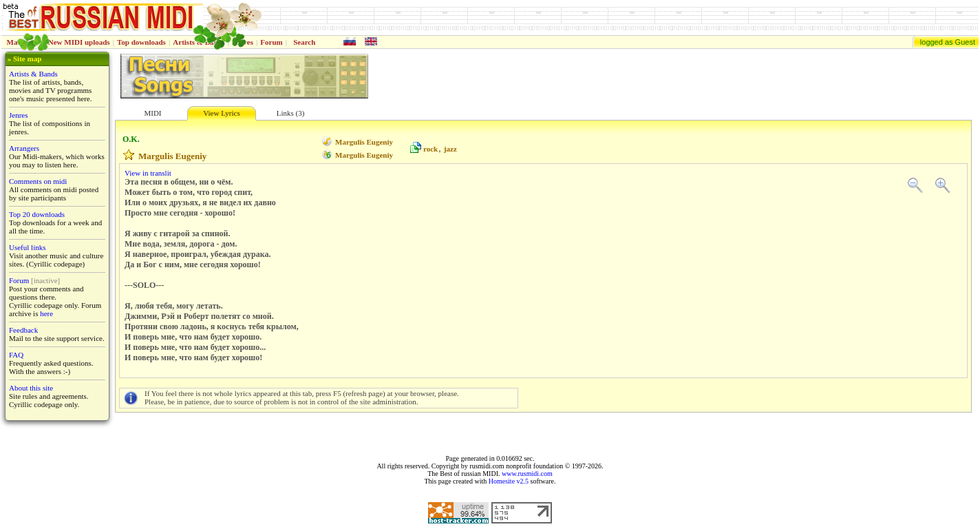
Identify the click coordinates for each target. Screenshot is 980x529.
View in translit (148, 173)
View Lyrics (221, 113)
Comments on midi (38, 181)
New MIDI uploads (79, 42)
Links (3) (291, 113)
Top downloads (141, 42)
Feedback (23, 330)
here (46, 313)
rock (430, 149)
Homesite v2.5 (509, 481)
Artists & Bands (33, 74)
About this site (31, 388)
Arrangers (24, 148)
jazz (450, 149)
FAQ (16, 355)
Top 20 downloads (37, 214)
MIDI (152, 113)
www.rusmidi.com (527, 474)
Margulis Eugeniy (364, 142)
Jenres (19, 115)
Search (304, 42)
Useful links (27, 247)
